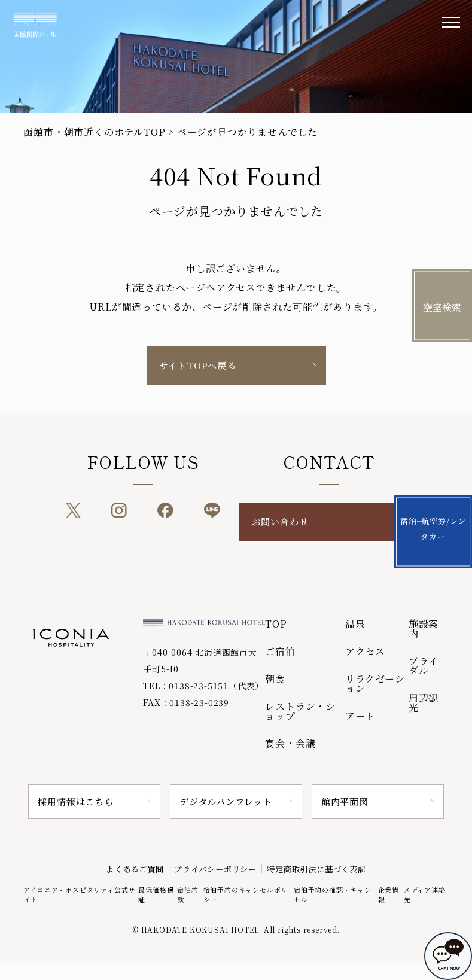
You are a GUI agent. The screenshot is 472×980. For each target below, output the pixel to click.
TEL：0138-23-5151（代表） (203, 686)
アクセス (365, 651)
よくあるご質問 (119, 868)
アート (360, 716)
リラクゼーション (375, 684)
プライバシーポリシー (212, 868)
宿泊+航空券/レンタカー (442, 521)
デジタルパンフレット (226, 801)
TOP (276, 624)
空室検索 (442, 307)
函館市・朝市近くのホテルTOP (94, 132)
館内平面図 (345, 801)
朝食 (275, 679)
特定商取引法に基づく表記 (329, 868)
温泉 (355, 624)
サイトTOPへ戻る (198, 365)
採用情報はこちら (75, 801)
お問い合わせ (280, 521)
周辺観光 (424, 703)
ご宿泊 (280, 651)
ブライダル (424, 666)
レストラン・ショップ (300, 711)
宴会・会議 (290, 743)
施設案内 (424, 629)
